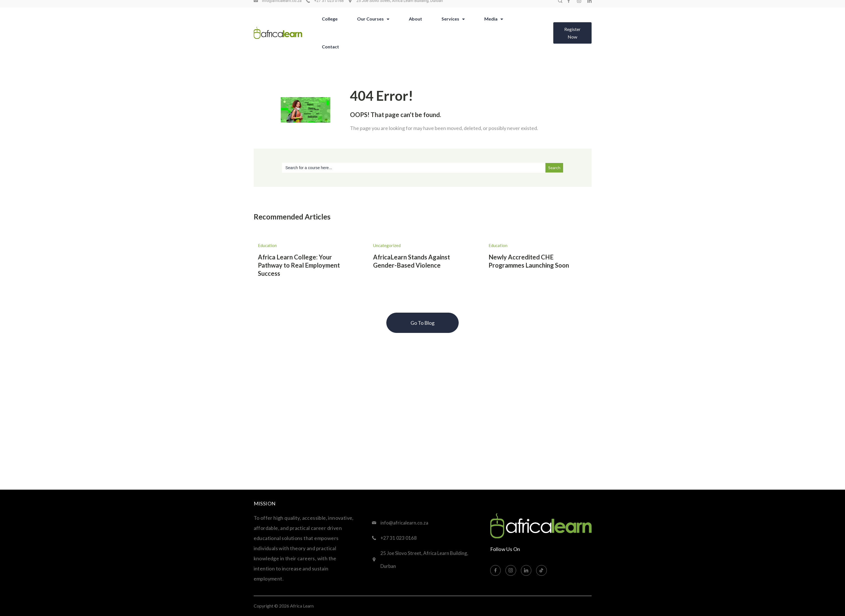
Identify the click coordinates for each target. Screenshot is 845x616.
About (415, 25)
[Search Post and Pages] (560, 7)
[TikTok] (541, 570)
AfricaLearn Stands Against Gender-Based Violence (412, 261)
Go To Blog (422, 323)
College (330, 25)
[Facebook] (569, 7)
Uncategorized (387, 245)
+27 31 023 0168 (329, 7)
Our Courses (373, 25)
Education (267, 245)
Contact (330, 53)
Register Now (572, 39)
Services (453, 25)
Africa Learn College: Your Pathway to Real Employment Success (299, 265)
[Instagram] (579, 7)
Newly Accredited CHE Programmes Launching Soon (529, 261)
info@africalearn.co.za (282, 7)
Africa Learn (302, 606)
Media (494, 25)
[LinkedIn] (589, 7)
